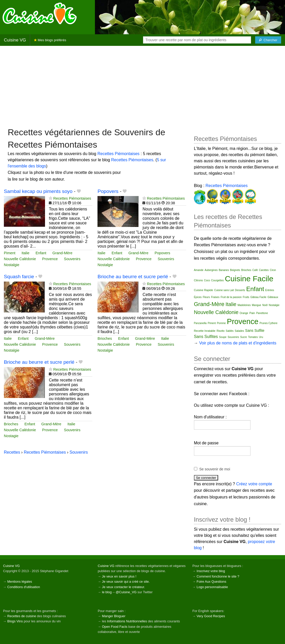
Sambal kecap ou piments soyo (38, 191)
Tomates (253, 337)
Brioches (105, 338)
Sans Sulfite (255, 331)
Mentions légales (20, 582)
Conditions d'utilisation (24, 587)
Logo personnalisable (212, 587)
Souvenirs (72, 259)
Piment (10, 253)
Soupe (223, 337)
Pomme (221, 323)
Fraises (215, 297)
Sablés (230, 331)
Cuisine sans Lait (224, 290)
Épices (198, 297)
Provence (50, 259)
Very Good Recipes (211, 616)
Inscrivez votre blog (211, 571)
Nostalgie (12, 265)
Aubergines (211, 270)
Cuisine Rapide (204, 290)
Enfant (41, 253)
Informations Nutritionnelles (127, 621)
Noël (265, 305)
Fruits (246, 297)
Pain (252, 313)
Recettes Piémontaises (119, 154)
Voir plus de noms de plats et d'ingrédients (238, 343)
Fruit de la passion (231, 297)
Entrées (270, 290)
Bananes (224, 270)
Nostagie (11, 436)
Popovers (108, 191)
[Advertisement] (142, 86)
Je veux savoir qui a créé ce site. (126, 582)
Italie (25, 253)
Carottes (264, 270)
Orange (244, 313)
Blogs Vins (15, 621)
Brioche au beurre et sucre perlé (133, 277)
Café (255, 270)
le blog (107, 592)
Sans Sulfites (206, 337)
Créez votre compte (254, 484)
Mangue (256, 305)
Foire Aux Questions (211, 582)
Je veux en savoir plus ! (119, 576)
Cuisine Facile (249, 279)
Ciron (273, 270)
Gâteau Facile (258, 297)
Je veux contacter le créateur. (123, 587)
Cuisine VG (15, 40)
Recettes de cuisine (22, 616)
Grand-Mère (63, 253)
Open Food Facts (115, 627)
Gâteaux (273, 297)
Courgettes (217, 280)
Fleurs (206, 297)
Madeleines (244, 305)
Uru (261, 337)
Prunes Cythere (268, 323)
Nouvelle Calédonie (20, 259)
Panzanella (200, 323)
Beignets (235, 270)
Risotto (221, 331)
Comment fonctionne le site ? (218, 576)
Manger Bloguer (114, 616)
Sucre (244, 337)
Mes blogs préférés (50, 40)
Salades (239, 331)
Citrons (198, 280)
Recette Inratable (205, 331)
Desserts (240, 290)
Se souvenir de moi (215, 469)
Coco (207, 280)
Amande (199, 270)
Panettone (262, 313)
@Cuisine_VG (126, 592)
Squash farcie (19, 277)
